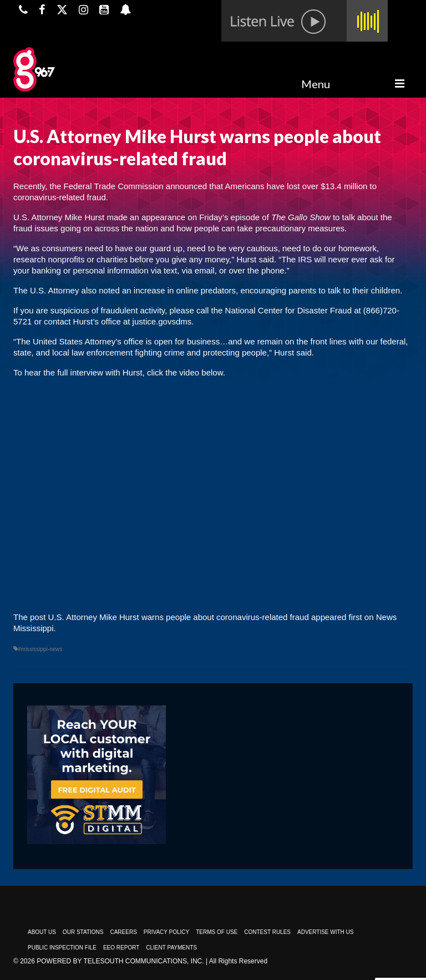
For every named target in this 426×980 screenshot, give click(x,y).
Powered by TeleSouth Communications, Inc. (120, 961)
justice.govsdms (162, 321)
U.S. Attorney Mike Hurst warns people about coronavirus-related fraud (179, 617)
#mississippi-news (40, 649)
